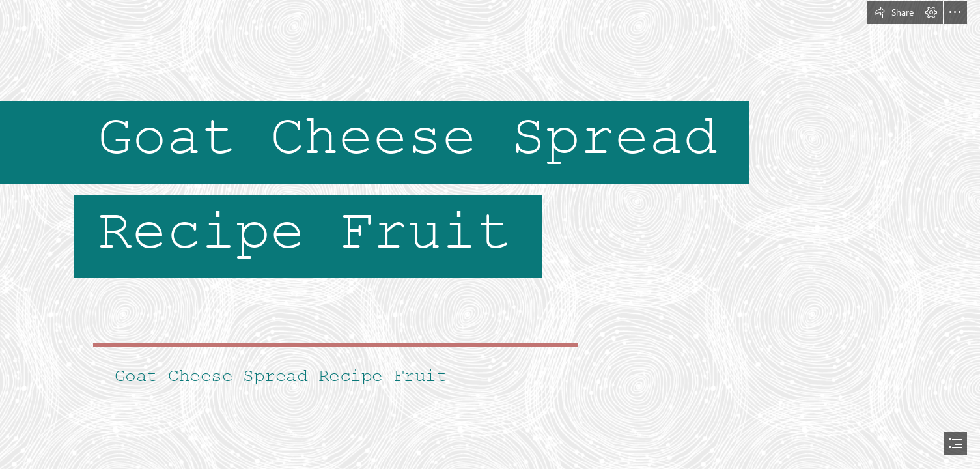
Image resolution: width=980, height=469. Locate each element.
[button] (893, 12)
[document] (490, 234)
